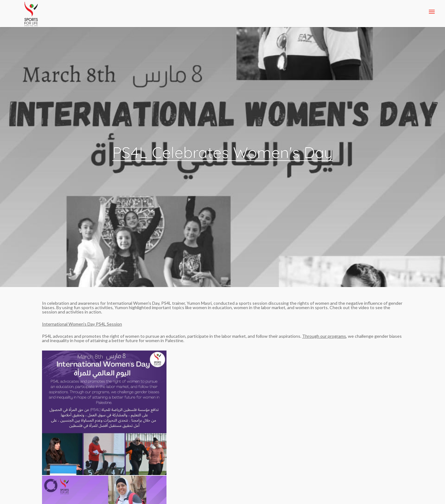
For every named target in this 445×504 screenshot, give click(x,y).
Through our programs (324, 336)
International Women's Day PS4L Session (82, 324)
